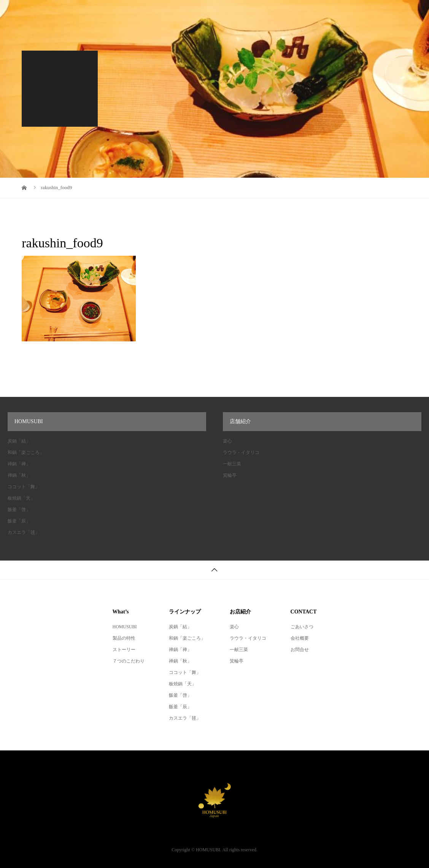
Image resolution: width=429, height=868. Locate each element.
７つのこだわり (129, 661)
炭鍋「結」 (19, 441)
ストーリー (124, 650)
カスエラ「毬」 (24, 532)
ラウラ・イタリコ (241, 452)
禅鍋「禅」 (19, 464)
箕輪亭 (230, 475)
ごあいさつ (302, 627)
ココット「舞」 (24, 487)
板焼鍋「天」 (21, 498)
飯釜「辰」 (19, 521)
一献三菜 (232, 464)
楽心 (227, 441)
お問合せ (300, 650)
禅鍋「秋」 (19, 475)
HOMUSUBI (125, 627)
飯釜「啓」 (19, 510)
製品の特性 (124, 638)
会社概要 (162, 18)
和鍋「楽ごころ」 (26, 452)
